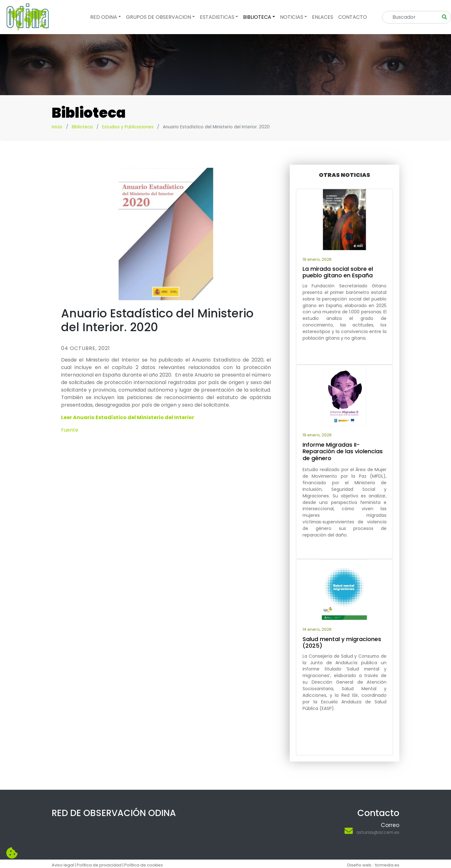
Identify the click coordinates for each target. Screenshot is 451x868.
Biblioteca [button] (257, 17)
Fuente (70, 430)
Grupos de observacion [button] (158, 17)
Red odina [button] (104, 17)
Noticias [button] (292, 17)
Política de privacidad (99, 865)
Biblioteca (82, 127)
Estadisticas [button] (217, 17)
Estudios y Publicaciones (128, 127)
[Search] (412, 17)
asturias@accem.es (378, 832)
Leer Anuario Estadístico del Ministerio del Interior (128, 417)
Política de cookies (144, 865)
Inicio (57, 127)
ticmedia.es (387, 865)
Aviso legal (63, 865)
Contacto (353, 17)
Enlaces (323, 17)
